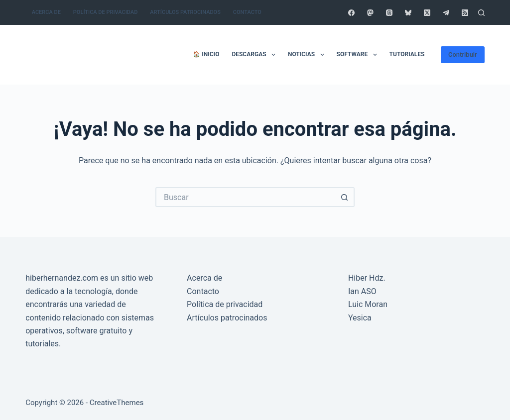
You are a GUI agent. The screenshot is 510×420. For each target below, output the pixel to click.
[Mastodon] (370, 13)
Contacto (247, 12)
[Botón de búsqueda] (345, 197)
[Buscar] (481, 13)
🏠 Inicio (206, 54)
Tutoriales (407, 54)
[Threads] (389, 13)
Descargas (255, 55)
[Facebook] (351, 13)
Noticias (308, 55)
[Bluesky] (408, 13)
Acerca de (46, 12)
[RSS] (465, 13)
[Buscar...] (245, 197)
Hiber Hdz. (367, 278)
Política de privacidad (105, 12)
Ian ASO (362, 291)
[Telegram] (446, 13)
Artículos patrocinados (185, 12)
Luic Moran (368, 304)
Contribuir (463, 54)
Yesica (360, 318)
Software (359, 55)
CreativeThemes (117, 403)
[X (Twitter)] (427, 13)
